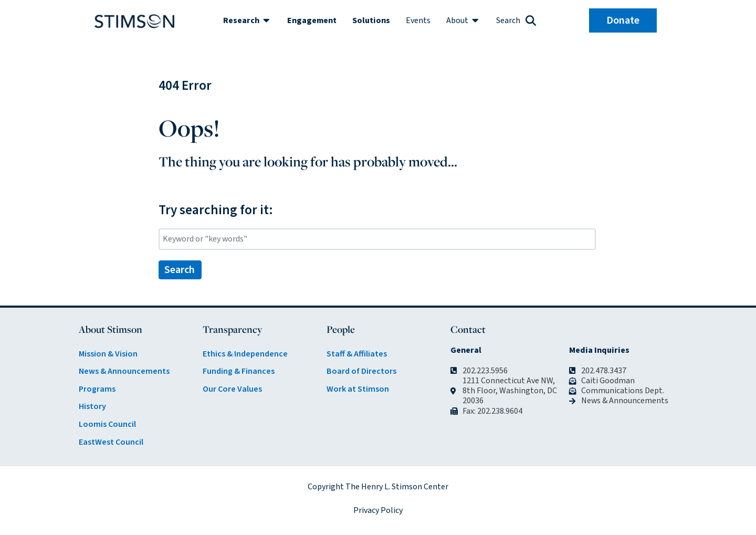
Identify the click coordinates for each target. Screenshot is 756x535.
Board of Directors (361, 371)
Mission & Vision (108, 354)
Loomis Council (107, 424)
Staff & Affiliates (357, 354)
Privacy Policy (378, 510)
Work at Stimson (358, 389)
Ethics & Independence (245, 354)
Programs (97, 389)
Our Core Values (232, 389)
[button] (247, 20)
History (92, 406)
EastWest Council (111, 442)
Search (180, 270)
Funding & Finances (239, 371)
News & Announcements (124, 371)
